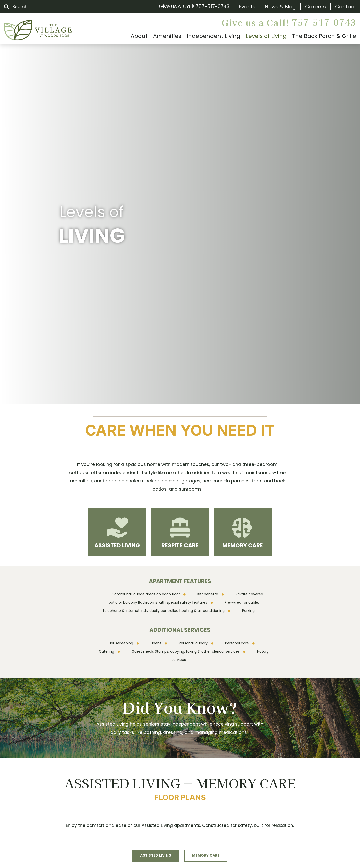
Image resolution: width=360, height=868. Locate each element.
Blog (30, 802)
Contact (346, 7)
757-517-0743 (213, 6)
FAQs (31, 784)
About (32, 758)
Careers (316, 7)
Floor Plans (37, 776)
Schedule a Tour (166, 670)
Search (33, 741)
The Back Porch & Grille (51, 767)
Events (247, 7)
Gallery (33, 811)
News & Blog (280, 7)
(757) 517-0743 (126, 773)
